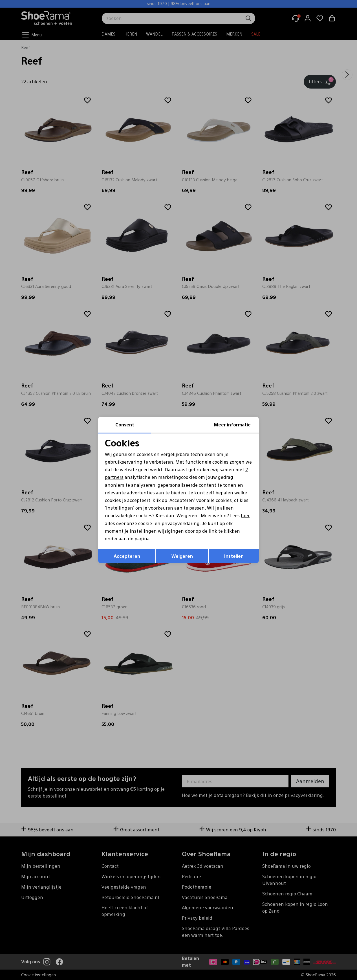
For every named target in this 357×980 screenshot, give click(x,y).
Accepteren (127, 556)
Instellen (234, 556)
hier (245, 515)
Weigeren (182, 556)
